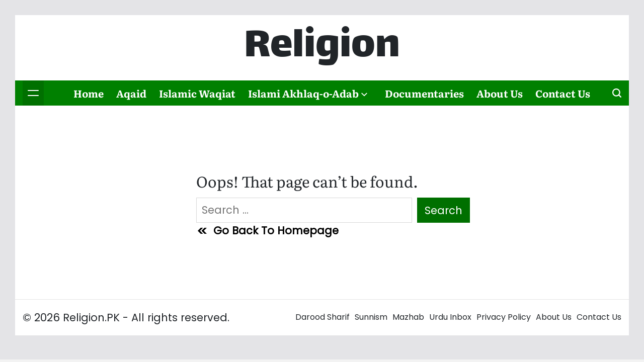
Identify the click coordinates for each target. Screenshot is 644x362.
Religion (322, 48)
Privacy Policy (504, 317)
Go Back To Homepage (267, 231)
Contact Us (563, 93)
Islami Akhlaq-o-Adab (308, 93)
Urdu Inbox (450, 317)
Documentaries (424, 93)
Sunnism (371, 317)
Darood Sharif (323, 317)
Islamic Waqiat (197, 93)
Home (89, 93)
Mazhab (408, 317)
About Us (500, 93)
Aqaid (131, 93)
